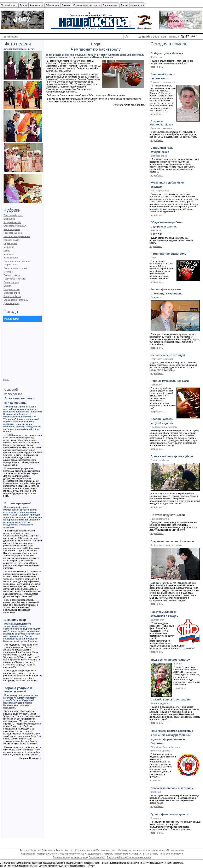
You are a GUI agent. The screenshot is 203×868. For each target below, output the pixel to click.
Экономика (9, 219)
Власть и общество (13, 215)
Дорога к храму (11, 303)
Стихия (7, 286)
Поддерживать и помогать (17, 261)
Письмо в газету (12, 275)
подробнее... (157, 67)
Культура (8, 272)
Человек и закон (12, 240)
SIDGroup (33, 866)
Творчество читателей (15, 279)
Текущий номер (9, 5)
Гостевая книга (111, 5)
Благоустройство (12, 296)
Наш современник (13, 233)
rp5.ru (6, 379)
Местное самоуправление (17, 236)
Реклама (66, 5)
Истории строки (11, 289)
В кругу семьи (11, 258)
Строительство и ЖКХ (15, 226)
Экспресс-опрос (12, 293)
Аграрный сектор (12, 222)
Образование (10, 243)
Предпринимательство (15, 268)
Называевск (12, 319)
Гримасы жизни (11, 282)
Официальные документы (87, 5)
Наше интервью (12, 229)
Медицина (9, 247)
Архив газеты (36, 5)
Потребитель (10, 265)
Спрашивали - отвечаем (16, 300)
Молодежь (9, 254)
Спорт (7, 250)
